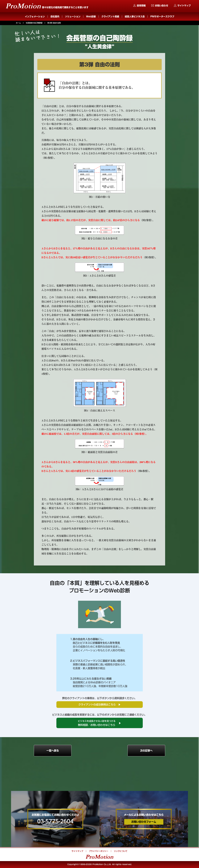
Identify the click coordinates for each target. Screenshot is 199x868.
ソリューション (73, 16)
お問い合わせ (162, 6)
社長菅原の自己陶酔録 (34, 23)
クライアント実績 (110, 16)
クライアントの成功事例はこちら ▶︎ (99, 705)
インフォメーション (35, 16)
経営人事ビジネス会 (135, 16)
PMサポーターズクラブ (162, 16)
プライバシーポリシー (99, 851)
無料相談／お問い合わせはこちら (99, 723)
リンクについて (121, 851)
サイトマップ (184, 6)
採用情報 (141, 6)
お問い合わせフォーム (144, 822)
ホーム (18, 23)
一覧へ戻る (53, 751)
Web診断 (91, 16)
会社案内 (55, 16)
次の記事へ (146, 751)
